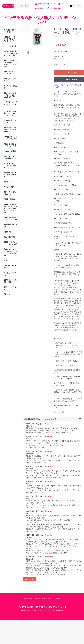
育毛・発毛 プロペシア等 (10, 121)
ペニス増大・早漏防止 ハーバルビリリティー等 (10, 113)
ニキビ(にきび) (9, 187)
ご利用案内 (57, 598)
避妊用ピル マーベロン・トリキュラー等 (10, 130)
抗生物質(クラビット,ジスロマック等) (10, 138)
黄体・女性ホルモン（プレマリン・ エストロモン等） (11, 95)
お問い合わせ (28, 598)
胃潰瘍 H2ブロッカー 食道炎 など (10, 243)
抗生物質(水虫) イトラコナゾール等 (10, 145)
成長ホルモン (8, 182)
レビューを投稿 (30, 579)
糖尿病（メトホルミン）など (10, 281)
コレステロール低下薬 (10, 267)
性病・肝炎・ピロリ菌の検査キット (10, 157)
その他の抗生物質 (10, 151)
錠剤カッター (8, 294)
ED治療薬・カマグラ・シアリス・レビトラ (10, 104)
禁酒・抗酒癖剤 (9, 237)
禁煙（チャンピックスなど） (10, 193)
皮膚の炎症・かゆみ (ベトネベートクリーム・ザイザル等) (10, 252)
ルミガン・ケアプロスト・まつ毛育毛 (10, 165)
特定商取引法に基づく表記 (43, 598)
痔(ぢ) (6, 260)
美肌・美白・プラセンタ (10, 80)
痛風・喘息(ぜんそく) (10, 226)
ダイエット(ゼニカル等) (10, 87)
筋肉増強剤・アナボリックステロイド (10, 175)
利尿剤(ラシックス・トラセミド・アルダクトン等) (10, 39)
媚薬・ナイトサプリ (10, 288)
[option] (38, 37)
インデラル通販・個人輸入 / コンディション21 (42, 20)
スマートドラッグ (10, 46)
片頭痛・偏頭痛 (9, 199)
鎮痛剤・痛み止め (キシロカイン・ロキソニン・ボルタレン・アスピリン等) (10, 208)
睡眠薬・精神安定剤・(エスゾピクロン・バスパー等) (10, 53)
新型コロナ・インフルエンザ (10, 73)
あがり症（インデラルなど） (10, 31)
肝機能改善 (8, 232)
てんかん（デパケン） (10, 274)
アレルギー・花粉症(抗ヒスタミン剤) (10, 218)
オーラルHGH (59, 412)
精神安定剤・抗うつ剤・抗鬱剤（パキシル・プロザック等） (10, 63)
